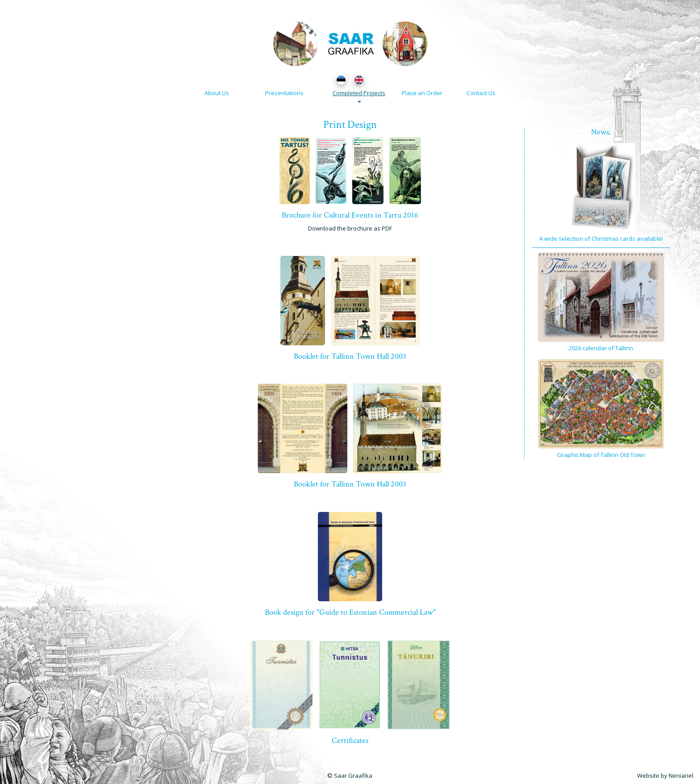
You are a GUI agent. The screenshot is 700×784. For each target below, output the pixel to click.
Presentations (284, 93)
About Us (217, 93)
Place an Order (422, 93)
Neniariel (681, 776)
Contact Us (481, 93)
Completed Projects (359, 96)
